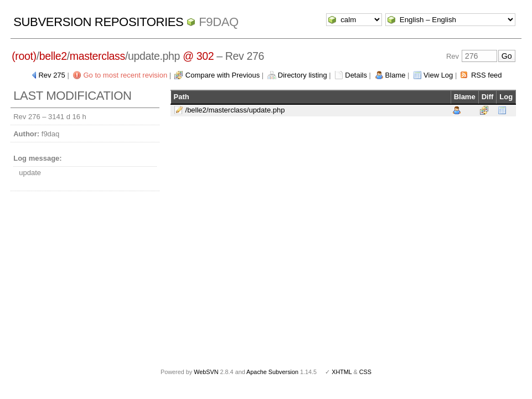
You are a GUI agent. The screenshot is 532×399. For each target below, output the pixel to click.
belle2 (53, 56)
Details (356, 75)
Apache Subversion (272, 372)
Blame (396, 75)
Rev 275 (51, 75)
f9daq (219, 22)
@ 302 (198, 56)
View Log (438, 75)
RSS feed (487, 75)
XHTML (342, 372)
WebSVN (206, 372)
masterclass (97, 56)
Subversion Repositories (98, 22)
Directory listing (303, 75)
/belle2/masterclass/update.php (235, 110)
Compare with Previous (223, 75)
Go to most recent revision (125, 75)
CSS (365, 372)
